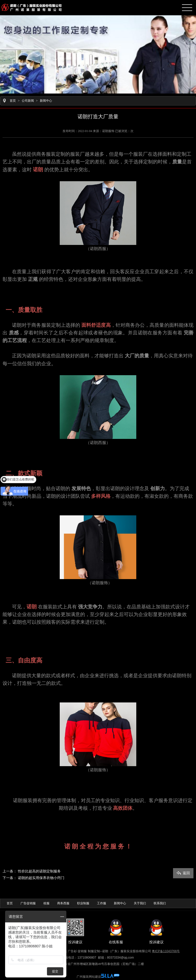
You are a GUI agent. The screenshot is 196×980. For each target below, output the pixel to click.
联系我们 (160, 903)
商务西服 (63, 903)
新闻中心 (46, 101)
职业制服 (83, 903)
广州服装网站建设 (89, 977)
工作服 (102, 903)
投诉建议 (75, 931)
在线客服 (116, 931)
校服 (46, 903)
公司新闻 (28, 101)
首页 (13, 101)
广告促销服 (28, 903)
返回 (183, 873)
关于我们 (140, 903)
